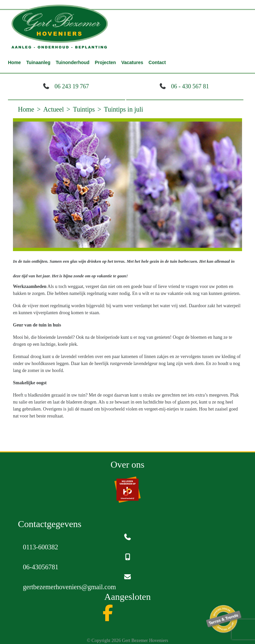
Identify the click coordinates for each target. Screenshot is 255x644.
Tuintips (84, 109)
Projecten (105, 62)
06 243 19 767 (72, 86)
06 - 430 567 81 (190, 86)
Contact (157, 62)
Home (14, 62)
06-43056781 (41, 567)
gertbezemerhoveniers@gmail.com (69, 587)
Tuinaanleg (38, 62)
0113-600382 (41, 547)
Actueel (53, 109)
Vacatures (132, 62)
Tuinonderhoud (73, 62)
